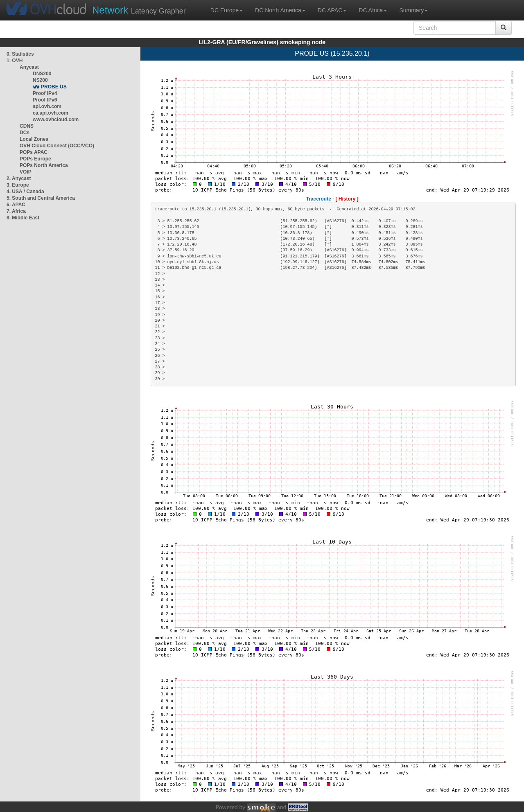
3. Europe (18, 185)
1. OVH (15, 61)
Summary (413, 10)
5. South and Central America (41, 198)
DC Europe (227, 10)
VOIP (25, 172)
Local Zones (34, 139)
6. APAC (16, 205)
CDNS (27, 126)
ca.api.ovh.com (51, 113)
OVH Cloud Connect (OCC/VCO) (57, 146)
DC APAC (332, 10)
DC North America (280, 10)
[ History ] (347, 199)
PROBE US (54, 87)
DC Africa (373, 10)
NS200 (40, 80)
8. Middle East (23, 218)
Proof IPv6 (45, 100)
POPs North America (44, 165)
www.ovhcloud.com (56, 120)
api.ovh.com (47, 106)
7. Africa (16, 211)
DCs (25, 133)
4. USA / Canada (25, 192)
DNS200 (42, 74)
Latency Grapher (139, 10)
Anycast (29, 67)
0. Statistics (20, 54)
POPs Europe (35, 159)
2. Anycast (19, 178)
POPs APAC (34, 152)
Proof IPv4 (45, 93)
